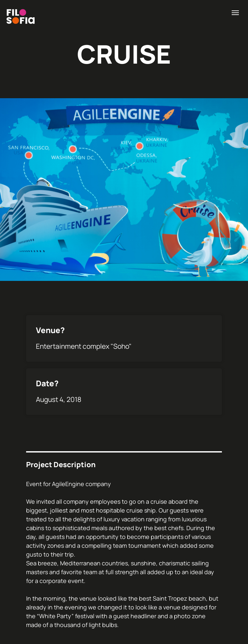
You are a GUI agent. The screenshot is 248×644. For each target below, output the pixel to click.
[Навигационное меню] (235, 13)
